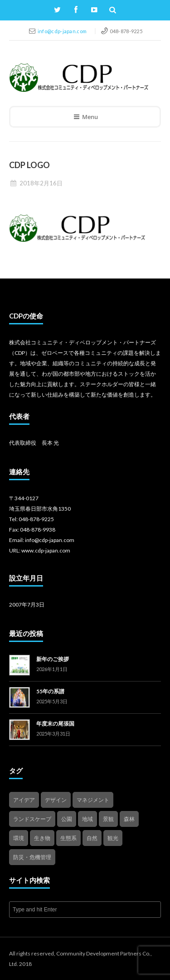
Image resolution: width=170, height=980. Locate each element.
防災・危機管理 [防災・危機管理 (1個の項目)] (32, 857)
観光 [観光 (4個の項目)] (113, 838)
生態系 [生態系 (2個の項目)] (68, 838)
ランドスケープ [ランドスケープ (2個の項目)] (32, 819)
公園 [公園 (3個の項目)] (67, 819)
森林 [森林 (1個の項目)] (129, 819)
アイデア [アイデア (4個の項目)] (24, 800)
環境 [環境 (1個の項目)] (19, 838)
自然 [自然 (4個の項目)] (92, 838)
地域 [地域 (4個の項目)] (87, 819)
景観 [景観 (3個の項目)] (108, 819)
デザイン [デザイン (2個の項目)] (56, 800)
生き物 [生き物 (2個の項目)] (42, 838)
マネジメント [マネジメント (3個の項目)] (93, 800)
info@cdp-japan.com (63, 31)
